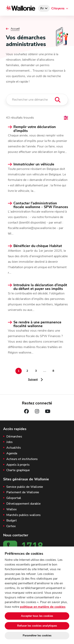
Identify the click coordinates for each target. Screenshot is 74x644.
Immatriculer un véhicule (34, 164)
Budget (12, 521)
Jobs (9, 442)
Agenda (12, 453)
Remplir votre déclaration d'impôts (35, 129)
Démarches (14, 437)
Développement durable (23, 504)
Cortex (11, 526)
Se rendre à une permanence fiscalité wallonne (37, 324)
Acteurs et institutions (22, 459)
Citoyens (58, 8)
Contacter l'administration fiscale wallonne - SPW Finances (41, 205)
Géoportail (14, 498)
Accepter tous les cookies (37, 616)
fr (42, 8)
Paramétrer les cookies (37, 635)
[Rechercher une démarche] (37, 100)
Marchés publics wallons (23, 515)
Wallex (11, 509)
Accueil (15, 29)
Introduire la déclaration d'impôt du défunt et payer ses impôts (40, 287)
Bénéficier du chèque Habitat (38, 246)
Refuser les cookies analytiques (37, 626)
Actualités (14, 448)
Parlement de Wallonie (23, 492)
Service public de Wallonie (25, 487)
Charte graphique (18, 470)
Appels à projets (18, 465)
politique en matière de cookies (43, 607)
